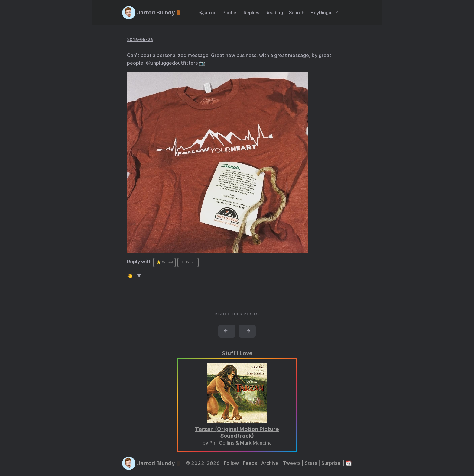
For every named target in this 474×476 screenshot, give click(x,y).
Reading (274, 13)
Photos (230, 13)
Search (297, 13)
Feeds (250, 463)
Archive (270, 463)
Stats (311, 463)
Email (188, 262)
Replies (252, 13)
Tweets (292, 463)
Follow (231, 463)
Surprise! (331, 463)
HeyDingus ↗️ (325, 13)
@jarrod (208, 13)
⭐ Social (165, 262)
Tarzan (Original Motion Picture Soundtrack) (237, 433)
